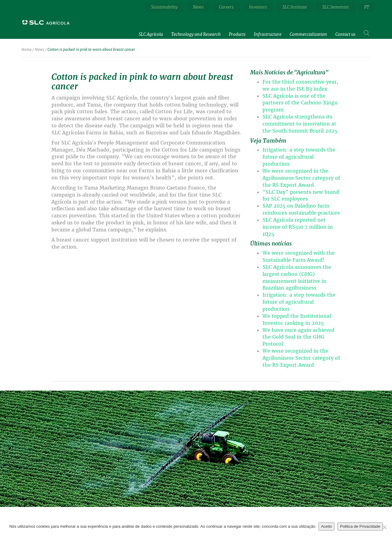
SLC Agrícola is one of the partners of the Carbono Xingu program (300, 103)
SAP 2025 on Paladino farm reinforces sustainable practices (301, 209)
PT (367, 7)
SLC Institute (295, 7)
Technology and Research (196, 34)
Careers (226, 7)
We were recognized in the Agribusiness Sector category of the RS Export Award (301, 178)
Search (367, 32)
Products (237, 34)
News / (41, 50)
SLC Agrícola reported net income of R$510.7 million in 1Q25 (298, 227)
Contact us (345, 34)
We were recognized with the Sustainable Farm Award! (299, 257)
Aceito (326, 526)
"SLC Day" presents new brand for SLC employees (301, 196)
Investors (258, 7)
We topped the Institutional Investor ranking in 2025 (297, 320)
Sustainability (164, 7)
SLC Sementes (335, 7)
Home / (28, 50)
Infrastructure (268, 34)
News (198, 7)
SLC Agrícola (151, 34)
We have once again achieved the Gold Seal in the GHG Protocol (298, 337)
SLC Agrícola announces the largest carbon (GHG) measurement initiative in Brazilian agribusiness (297, 278)
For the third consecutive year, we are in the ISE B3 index (300, 85)
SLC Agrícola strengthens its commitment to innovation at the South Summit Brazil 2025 (300, 124)
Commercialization (308, 34)
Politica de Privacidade (360, 526)
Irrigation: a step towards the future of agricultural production (299, 157)
